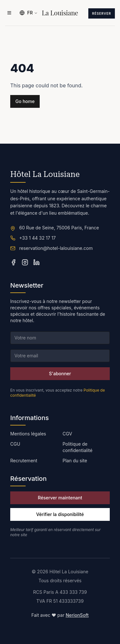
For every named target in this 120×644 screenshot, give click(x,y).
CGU (15, 444)
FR (29, 13)
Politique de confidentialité (78, 447)
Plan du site (75, 461)
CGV (68, 434)
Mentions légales (28, 434)
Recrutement (24, 461)
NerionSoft (77, 615)
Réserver (102, 13)
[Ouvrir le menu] (9, 13)
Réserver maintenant (60, 498)
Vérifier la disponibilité (60, 514)
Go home (25, 101)
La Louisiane (60, 13)
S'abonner (60, 374)
